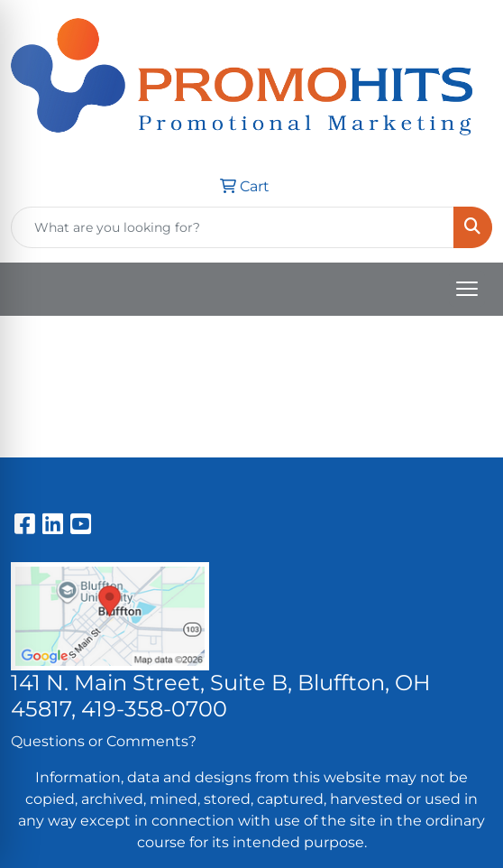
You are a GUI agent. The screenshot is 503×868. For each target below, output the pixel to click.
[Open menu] (467, 289)
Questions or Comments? (104, 741)
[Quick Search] (233, 227)
